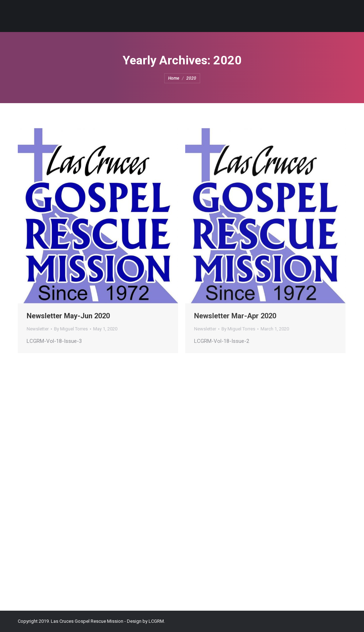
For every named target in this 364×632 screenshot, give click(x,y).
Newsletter (38, 329)
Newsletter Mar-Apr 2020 (235, 316)
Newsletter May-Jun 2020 (68, 316)
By (71, 329)
